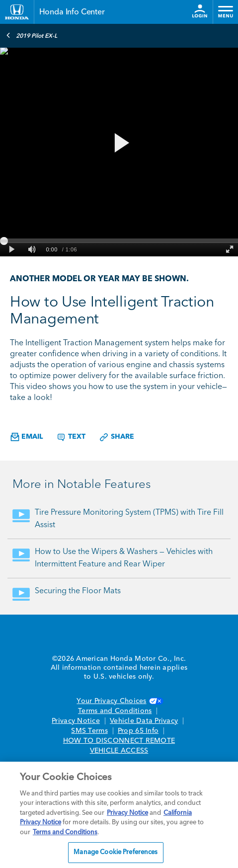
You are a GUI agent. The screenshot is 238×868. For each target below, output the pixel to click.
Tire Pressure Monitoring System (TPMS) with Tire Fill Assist (129, 519)
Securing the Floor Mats (78, 591)
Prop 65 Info (138, 731)
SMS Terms (89, 731)
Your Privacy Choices (119, 701)
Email (27, 437)
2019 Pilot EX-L (32, 35)
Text (71, 437)
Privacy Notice (76, 721)
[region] (119, 815)
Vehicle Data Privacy (144, 721)
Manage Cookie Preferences (116, 852)
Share (117, 437)
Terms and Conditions (115, 711)
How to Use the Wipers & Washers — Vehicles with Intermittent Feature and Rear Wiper (124, 558)
